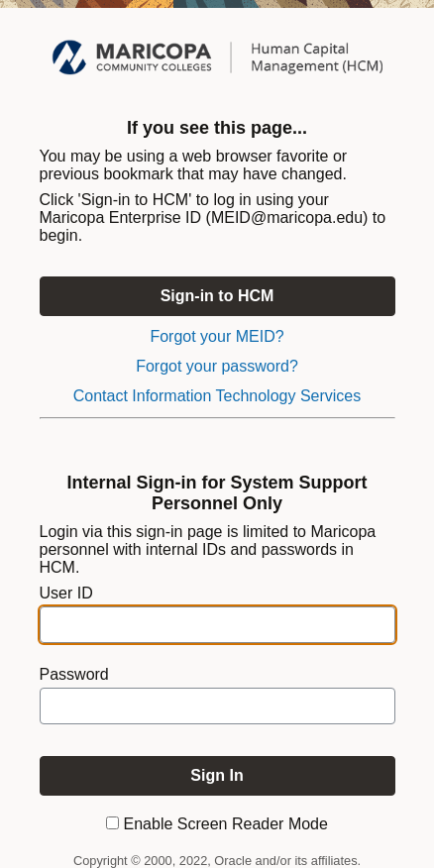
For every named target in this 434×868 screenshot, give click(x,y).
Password (74, 674)
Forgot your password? (217, 366)
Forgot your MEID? (217, 336)
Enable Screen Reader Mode (226, 824)
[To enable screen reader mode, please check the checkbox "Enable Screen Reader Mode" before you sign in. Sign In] (217, 776)
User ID (66, 593)
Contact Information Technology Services (217, 396)
